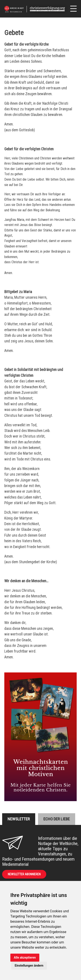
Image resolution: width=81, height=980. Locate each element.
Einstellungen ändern (29, 966)
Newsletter (19, 819)
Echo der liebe (57, 819)
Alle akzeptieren (25, 958)
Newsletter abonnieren (24, 874)
